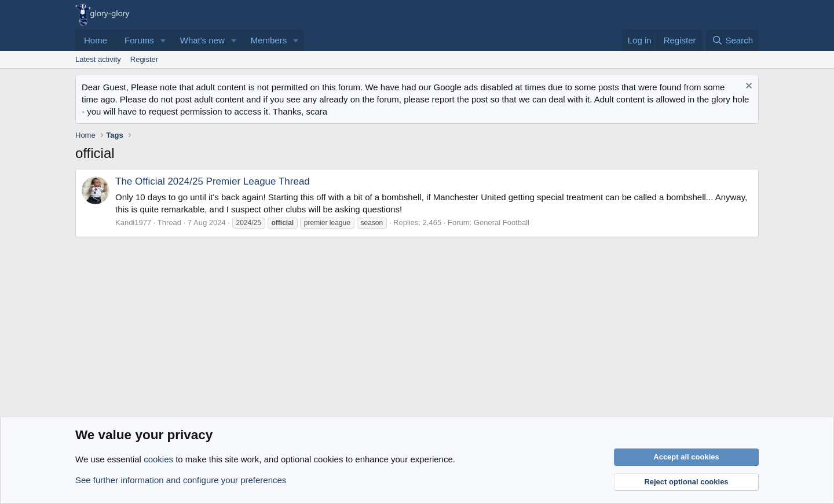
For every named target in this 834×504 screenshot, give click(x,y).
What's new (202, 40)
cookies (158, 459)
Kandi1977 (133, 222)
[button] (163, 40)
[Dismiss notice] (747, 87)
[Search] (732, 40)
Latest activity (98, 59)
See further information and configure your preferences (181, 480)
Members (269, 40)
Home (96, 40)
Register (144, 59)
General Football (502, 222)
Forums (139, 40)
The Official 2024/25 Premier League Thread (213, 181)
